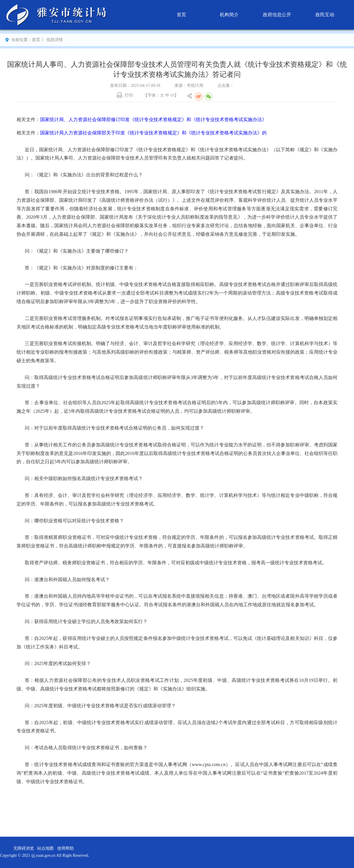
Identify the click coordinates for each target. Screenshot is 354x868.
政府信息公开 (277, 15)
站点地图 (45, 848)
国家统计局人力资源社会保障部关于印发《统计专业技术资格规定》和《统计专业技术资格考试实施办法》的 (153, 133)
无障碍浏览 (24, 848)
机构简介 (229, 15)
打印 (129, 95)
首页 (181, 15)
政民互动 (325, 15)
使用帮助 (65, 848)
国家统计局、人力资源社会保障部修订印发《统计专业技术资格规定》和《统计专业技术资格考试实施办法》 (153, 120)
